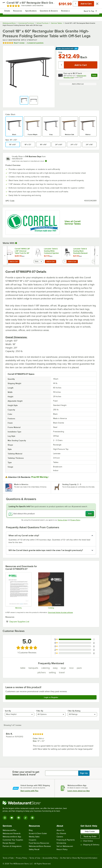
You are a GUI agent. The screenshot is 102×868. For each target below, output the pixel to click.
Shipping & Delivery (90, 845)
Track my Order (90, 836)
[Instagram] (5, 818)
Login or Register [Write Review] (51, 697)
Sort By (8, 711)
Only (60, 52)
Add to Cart (14, 262)
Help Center (90, 831)
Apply (95, 76)
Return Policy (62, 849)
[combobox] (51, 12)
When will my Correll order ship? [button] (24, 536)
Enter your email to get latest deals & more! (26, 773)
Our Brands (61, 833)
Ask (90, 514)
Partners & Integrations (12, 846)
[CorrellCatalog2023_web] (51, 591)
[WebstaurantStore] (36, 803)
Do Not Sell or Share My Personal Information (79, 858)
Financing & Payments (66, 840)
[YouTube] (12, 818)
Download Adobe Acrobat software (60, 612)
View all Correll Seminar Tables (73, 223)
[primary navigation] (8, 5)
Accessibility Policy (50, 858)
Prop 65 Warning (39, 477)
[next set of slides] (97, 255)
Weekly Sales (34, 837)
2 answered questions (35, 43)
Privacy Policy (75, 520)
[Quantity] (61, 65)
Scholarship (61, 843)
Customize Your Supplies (13, 840)
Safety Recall (34, 849)
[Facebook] (19, 818)
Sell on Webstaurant (65, 846)
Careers (60, 837)
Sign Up (84, 773)
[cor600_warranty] (18, 591)
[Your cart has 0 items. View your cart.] (95, 5)
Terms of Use (62, 520)
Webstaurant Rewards (12, 833)
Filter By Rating (74, 711)
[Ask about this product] (51, 514)
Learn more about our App (79, 791)
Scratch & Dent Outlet (38, 833)
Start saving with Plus (29, 791)
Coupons (33, 840)
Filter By (40, 711)
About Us (60, 830)
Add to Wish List (78, 84)
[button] (24, 100)
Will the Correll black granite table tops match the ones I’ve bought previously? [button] (46, 550)
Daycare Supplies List (27, 622)
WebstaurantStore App (12, 837)
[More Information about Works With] (16, 243)
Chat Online (87, 841)
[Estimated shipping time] (46, 161)
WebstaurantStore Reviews (40, 846)
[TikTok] (25, 818)
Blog (31, 830)
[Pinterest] (32, 818)
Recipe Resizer (9, 843)
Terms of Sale (8, 858)
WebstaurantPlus (9, 830)
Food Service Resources (39, 843)
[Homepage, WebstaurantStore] (51, 5)
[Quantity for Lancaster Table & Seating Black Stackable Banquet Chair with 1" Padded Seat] (65, 262)
